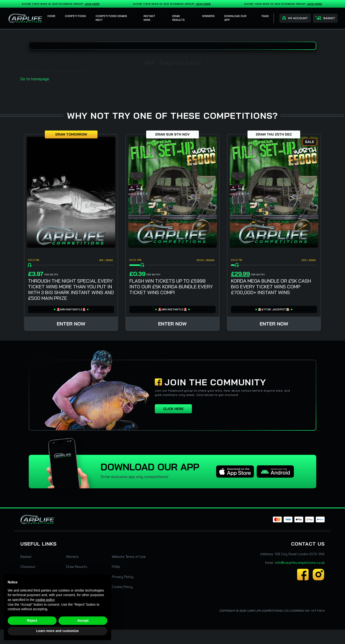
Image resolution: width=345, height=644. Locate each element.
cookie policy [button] (45, 600)
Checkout (28, 567)
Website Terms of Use (129, 557)
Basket (26, 557)
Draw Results (77, 567)
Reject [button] (32, 621)
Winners (72, 557)
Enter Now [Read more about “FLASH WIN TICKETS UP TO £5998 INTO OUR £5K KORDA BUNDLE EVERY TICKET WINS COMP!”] (172, 324)
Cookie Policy (122, 587)
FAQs (116, 567)
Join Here (93, 4)
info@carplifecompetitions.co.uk (300, 563)
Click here (173, 409)
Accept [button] (83, 621)
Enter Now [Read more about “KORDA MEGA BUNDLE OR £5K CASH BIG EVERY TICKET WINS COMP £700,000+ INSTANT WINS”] (274, 324)
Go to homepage (35, 79)
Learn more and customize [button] (57, 631)
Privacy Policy (123, 577)
